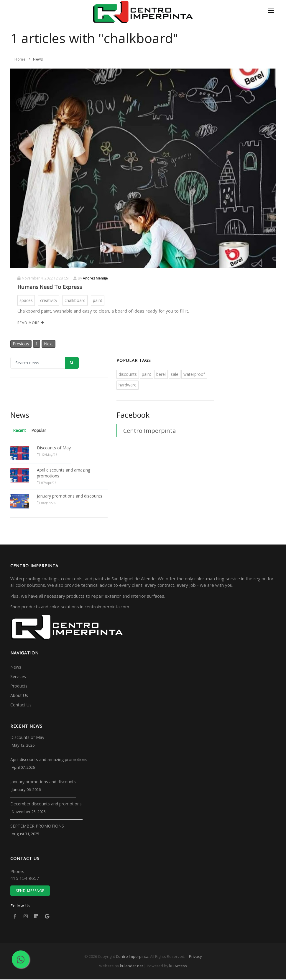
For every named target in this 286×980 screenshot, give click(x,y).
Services (18, 677)
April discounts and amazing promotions (64, 473)
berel (161, 374)
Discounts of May (54, 448)
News (38, 59)
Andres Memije (95, 278)
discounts (128, 374)
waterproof (194, 374)
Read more (31, 323)
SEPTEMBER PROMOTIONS (37, 827)
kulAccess (178, 966)
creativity (49, 300)
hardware (128, 385)
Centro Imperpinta (149, 431)
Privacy (195, 957)
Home (20, 59)
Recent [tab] (20, 431)
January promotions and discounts (70, 496)
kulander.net (132, 966)
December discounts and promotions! (46, 804)
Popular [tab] (40, 431)
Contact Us (21, 705)
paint (98, 300)
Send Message (30, 891)
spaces (26, 300)
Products (19, 686)
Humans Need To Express (50, 287)
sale (175, 374)
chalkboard (75, 300)
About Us (19, 696)
